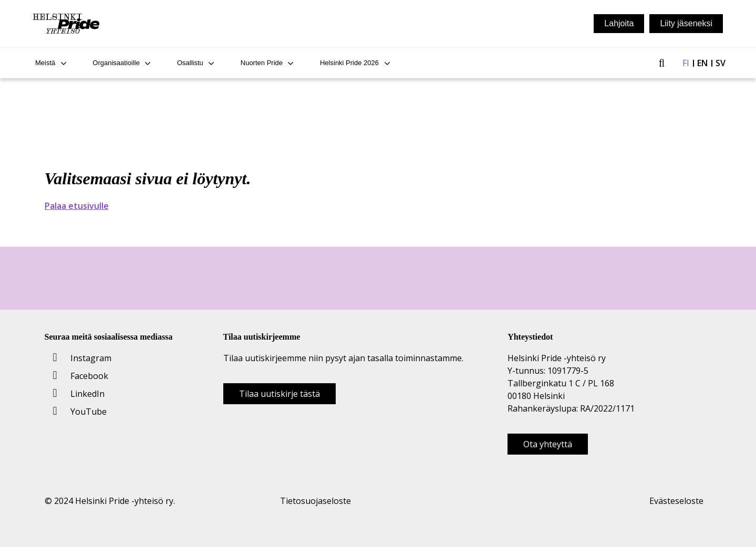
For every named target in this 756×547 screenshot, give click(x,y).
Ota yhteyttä (548, 444)
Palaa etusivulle (77, 206)
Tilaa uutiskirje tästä (279, 394)
